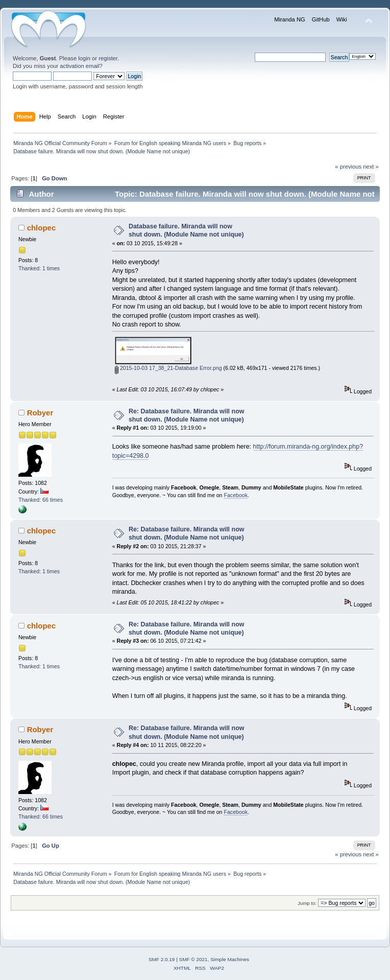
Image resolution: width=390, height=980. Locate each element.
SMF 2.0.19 (162, 959)
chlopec (42, 228)
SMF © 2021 (193, 959)
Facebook (236, 495)
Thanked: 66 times (41, 500)
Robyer (40, 413)
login (84, 58)
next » (371, 167)
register (108, 58)
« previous (348, 167)
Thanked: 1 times (39, 268)
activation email (79, 66)
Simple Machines (230, 959)
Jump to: (307, 903)
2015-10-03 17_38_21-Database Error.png (168, 368)
